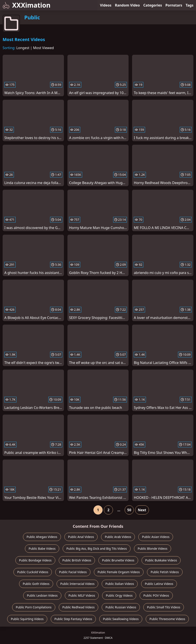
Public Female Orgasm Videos (119, 572)
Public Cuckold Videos (33, 572)
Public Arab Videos (118, 537)
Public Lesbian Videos (42, 595)
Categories (153, 5)
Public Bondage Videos (35, 560)
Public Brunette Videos (118, 560)
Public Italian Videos (120, 584)
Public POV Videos (156, 595)
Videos (106, 5)
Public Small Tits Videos (164, 607)
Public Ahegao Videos (42, 537)
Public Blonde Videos (153, 549)
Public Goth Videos (36, 584)
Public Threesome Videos (167, 619)
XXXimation (27, 5)
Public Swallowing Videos (121, 619)
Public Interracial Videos (77, 584)
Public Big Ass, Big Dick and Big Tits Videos (97, 549)
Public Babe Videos (42, 549)
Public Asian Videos (156, 537)
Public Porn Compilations (34, 607)
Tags (189, 5)
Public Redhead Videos (79, 607)
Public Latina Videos (159, 584)
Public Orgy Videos (119, 595)
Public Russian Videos (121, 607)
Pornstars (174, 5)
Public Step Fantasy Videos (73, 619)
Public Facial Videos (73, 572)
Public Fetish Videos (165, 572)
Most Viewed (44, 48)
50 (129, 510)
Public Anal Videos (81, 537)
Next (142, 510)
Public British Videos (77, 560)
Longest (23, 48)
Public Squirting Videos (27, 619)
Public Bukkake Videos (161, 560)
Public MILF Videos (82, 595)
